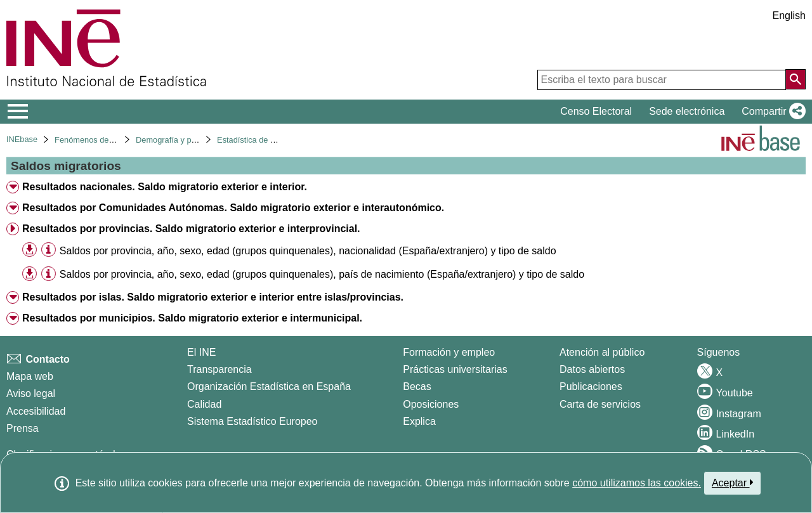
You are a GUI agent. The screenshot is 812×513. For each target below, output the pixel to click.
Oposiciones (431, 404)
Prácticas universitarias (455, 369)
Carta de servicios (600, 404)
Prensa (23, 428)
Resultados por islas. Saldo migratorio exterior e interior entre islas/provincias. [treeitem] (213, 297)
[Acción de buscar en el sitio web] (796, 79)
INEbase (22, 139)
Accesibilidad (36, 411)
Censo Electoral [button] (596, 111)
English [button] (789, 16)
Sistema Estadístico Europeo (252, 421)
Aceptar (732, 483)
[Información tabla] (49, 250)
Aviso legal (31, 393)
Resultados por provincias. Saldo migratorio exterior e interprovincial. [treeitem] (191, 229)
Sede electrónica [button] (687, 111)
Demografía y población (179, 140)
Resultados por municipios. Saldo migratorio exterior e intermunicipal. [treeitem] (192, 318)
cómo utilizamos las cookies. (637, 483)
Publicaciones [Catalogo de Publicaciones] (591, 386)
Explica (419, 421)
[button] (771, 112)
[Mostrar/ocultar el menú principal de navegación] (18, 112)
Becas (417, 386)
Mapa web (30, 376)
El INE (201, 352)
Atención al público (602, 352)
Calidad (204, 404)
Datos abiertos (592, 369)
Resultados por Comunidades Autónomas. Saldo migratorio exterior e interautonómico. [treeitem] (233, 208)
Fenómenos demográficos (101, 140)
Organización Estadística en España (269, 386)
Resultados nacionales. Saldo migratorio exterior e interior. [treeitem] (165, 187)
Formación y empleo (449, 352)
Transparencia (219, 369)
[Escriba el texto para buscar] (662, 80)
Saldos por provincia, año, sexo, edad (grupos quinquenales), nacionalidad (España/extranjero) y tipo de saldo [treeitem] (308, 251)
